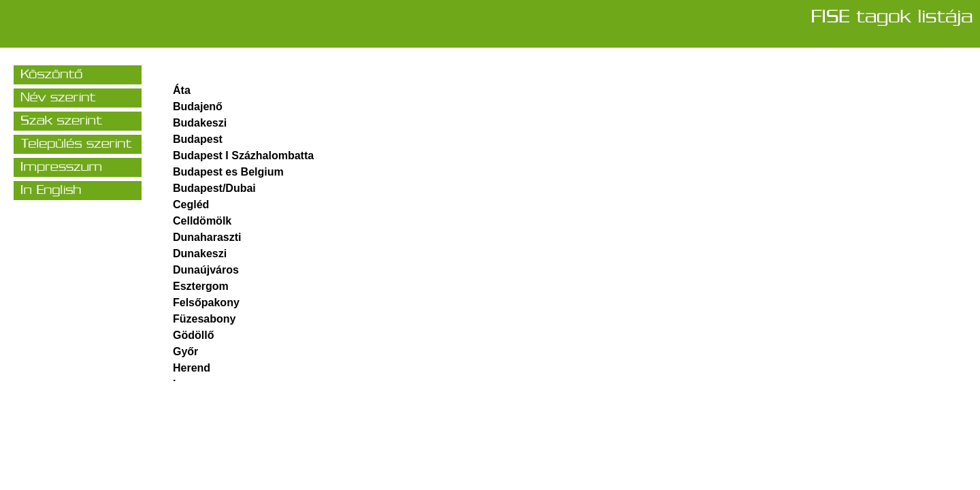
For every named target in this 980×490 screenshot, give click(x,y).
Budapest (198, 139)
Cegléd (191, 205)
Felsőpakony (206, 303)
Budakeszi (200, 123)
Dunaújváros (206, 270)
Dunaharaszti (207, 237)
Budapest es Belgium (228, 172)
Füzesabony (204, 319)
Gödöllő (193, 335)
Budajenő (198, 107)
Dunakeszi (200, 254)
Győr (185, 352)
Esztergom (201, 286)
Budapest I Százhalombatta (243, 156)
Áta (182, 90)
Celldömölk (202, 221)
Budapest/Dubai (214, 188)
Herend (192, 368)
